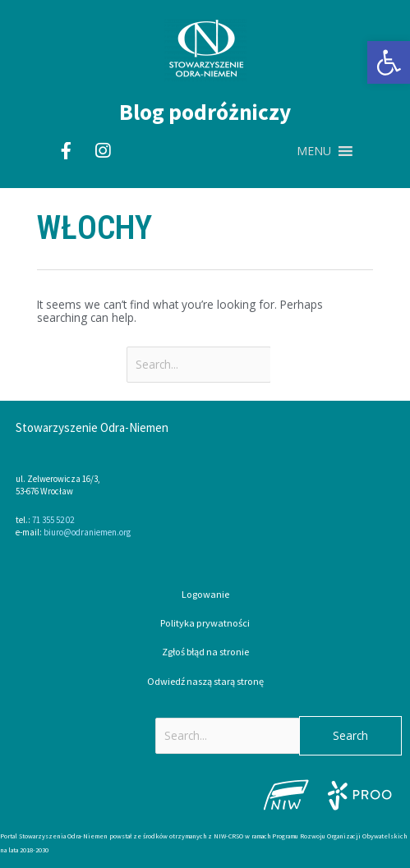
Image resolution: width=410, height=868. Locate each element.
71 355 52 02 (53, 520)
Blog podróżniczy (205, 112)
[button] (389, 62)
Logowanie (205, 594)
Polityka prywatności (205, 623)
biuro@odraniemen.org (87, 532)
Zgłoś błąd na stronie (205, 652)
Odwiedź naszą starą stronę (205, 681)
